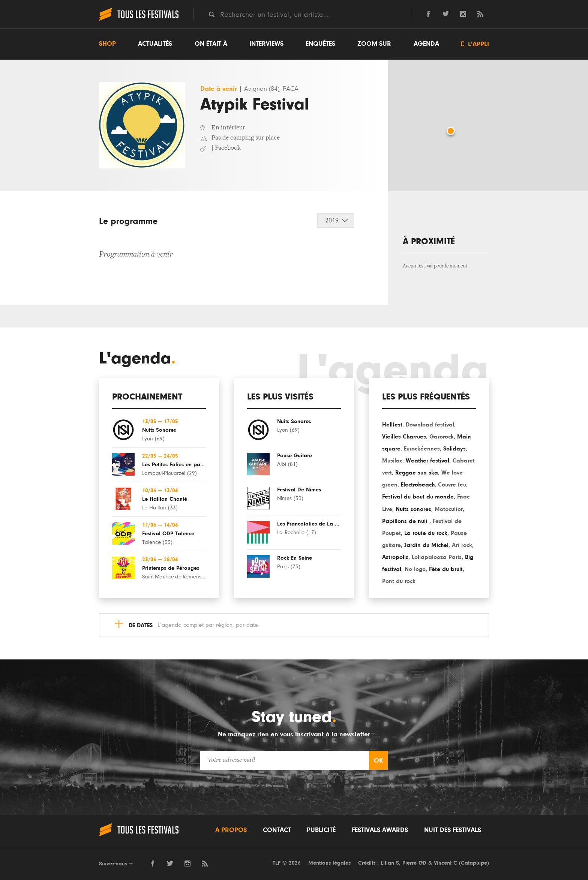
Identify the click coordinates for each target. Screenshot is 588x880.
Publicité (321, 830)
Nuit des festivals (453, 830)
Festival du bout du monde (418, 497)
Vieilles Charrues (404, 437)
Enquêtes (320, 44)
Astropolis (395, 557)
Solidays (454, 449)
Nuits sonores (413, 509)
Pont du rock (399, 581)
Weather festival (427, 461)
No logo (415, 569)
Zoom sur (374, 44)
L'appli (475, 44)
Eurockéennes (422, 449)
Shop (107, 44)
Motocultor (449, 509)
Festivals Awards (380, 830)
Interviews (266, 44)
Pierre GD (414, 863)
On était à (211, 44)
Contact (277, 830)
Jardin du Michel (426, 545)
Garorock (442, 437)
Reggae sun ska (417, 473)
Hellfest (392, 425)
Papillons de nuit (406, 521)
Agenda (426, 44)
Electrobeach (418, 485)
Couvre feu (452, 485)
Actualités (155, 44)
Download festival (430, 425)
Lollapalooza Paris (437, 557)
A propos (231, 830)
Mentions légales (329, 863)
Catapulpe (474, 863)
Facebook (228, 148)
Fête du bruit (446, 569)
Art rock (462, 545)
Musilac (392, 461)
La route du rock (426, 533)
